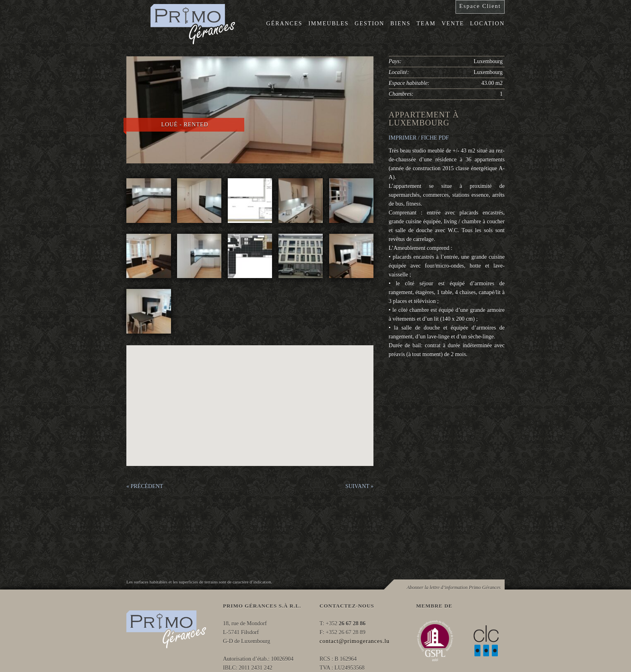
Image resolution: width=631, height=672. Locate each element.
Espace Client (480, 6)
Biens (400, 24)
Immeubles (328, 24)
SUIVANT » (359, 486)
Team (426, 24)
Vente (453, 24)
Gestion (369, 24)
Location (487, 24)
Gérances (285, 24)
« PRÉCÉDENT (145, 486)
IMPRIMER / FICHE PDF (419, 138)
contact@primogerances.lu (355, 641)
